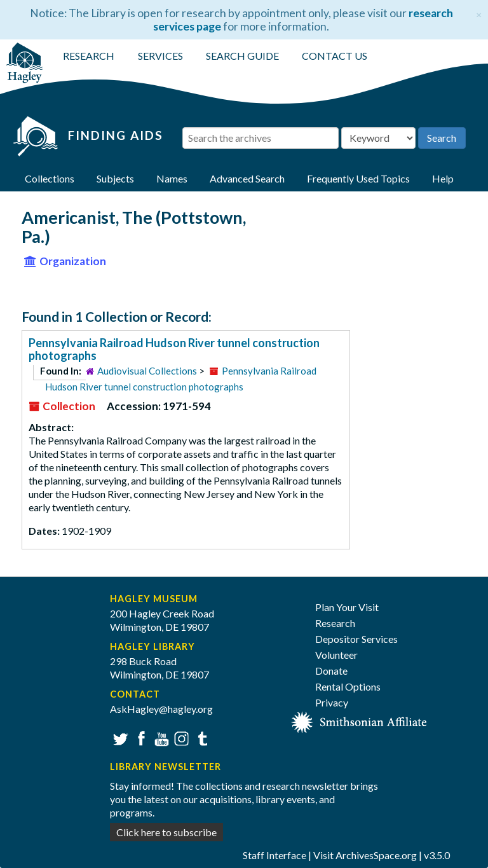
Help (443, 178)
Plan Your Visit (347, 607)
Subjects (115, 178)
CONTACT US (335, 56)
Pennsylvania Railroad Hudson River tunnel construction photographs (174, 349)
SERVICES (160, 56)
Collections (50, 178)
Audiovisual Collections (147, 371)
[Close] (479, 13)
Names (172, 178)
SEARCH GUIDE (242, 56)
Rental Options (348, 686)
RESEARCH (89, 56)
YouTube (160, 737)
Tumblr (200, 737)
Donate (331, 671)
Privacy (332, 702)
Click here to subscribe (166, 832)
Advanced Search (247, 178)
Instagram (180, 737)
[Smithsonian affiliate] (359, 721)
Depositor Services (356, 639)
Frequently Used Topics (358, 178)
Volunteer (336, 655)
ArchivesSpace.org (376, 855)
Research (335, 623)
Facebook (139, 737)
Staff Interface (274, 855)
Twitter (119, 737)
